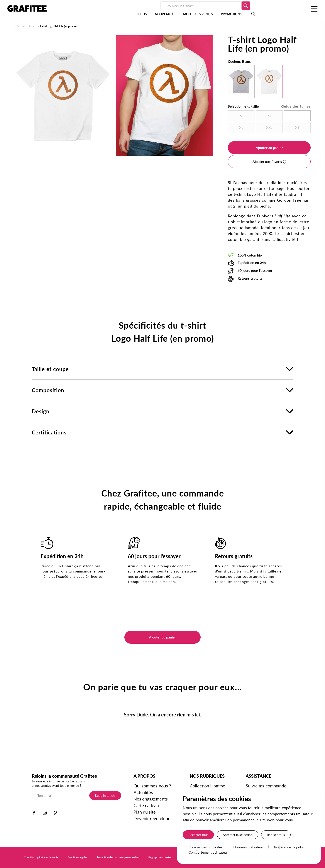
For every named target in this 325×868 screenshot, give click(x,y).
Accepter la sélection (238, 835)
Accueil (21, 26)
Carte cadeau (146, 805)
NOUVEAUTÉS (132, 11)
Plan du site (145, 812)
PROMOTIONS (198, 11)
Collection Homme (207, 786)
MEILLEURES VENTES (165, 11)
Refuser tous (276, 835)
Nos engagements (151, 799)
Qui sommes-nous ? (152, 786)
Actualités (143, 792)
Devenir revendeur (151, 818)
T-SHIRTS (107, 11)
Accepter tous (198, 835)
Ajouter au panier (269, 148)
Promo (32, 26)
